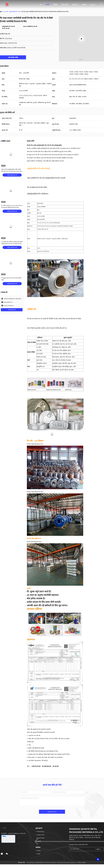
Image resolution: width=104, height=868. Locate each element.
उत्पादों (47, 5)
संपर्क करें (75, 5)
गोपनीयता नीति (21, 863)
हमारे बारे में (65, 5)
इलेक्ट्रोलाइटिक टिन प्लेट (15, 12)
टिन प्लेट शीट (56, 766)
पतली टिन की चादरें (36, 766)
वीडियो (55, 5)
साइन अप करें (98, 849)
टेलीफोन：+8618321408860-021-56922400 (13, 833)
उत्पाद (29, 203)
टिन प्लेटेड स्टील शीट (47, 766)
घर (41, 5)
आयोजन (84, 5)
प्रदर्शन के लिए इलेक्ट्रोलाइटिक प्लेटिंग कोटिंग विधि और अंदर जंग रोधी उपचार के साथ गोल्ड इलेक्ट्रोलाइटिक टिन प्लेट (11, 171)
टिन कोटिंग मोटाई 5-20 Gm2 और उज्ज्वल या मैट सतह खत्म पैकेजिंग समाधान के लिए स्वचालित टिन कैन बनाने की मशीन (12, 207)
